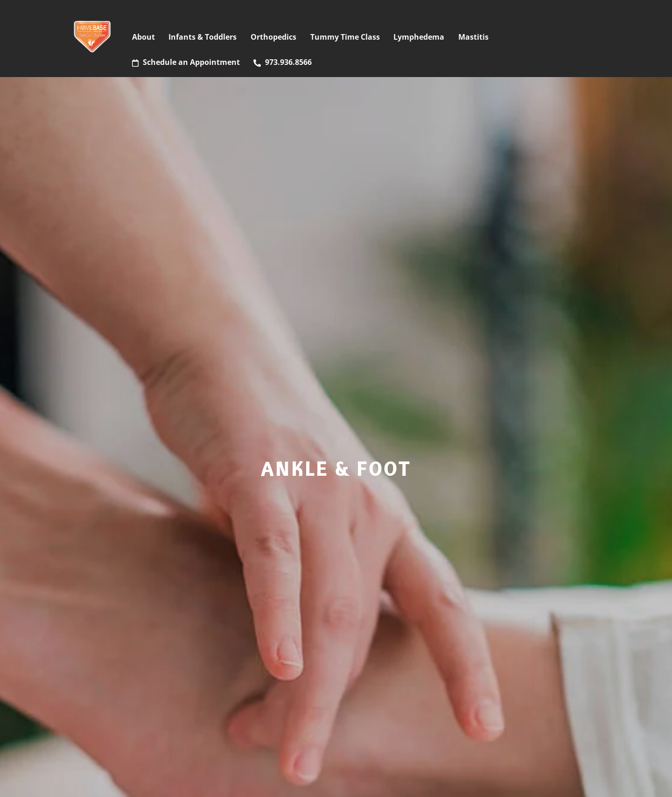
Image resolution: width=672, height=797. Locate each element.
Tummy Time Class (345, 37)
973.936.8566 (283, 62)
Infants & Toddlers (203, 37)
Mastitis (473, 37)
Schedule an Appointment (186, 62)
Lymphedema (419, 37)
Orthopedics (273, 37)
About (143, 37)
